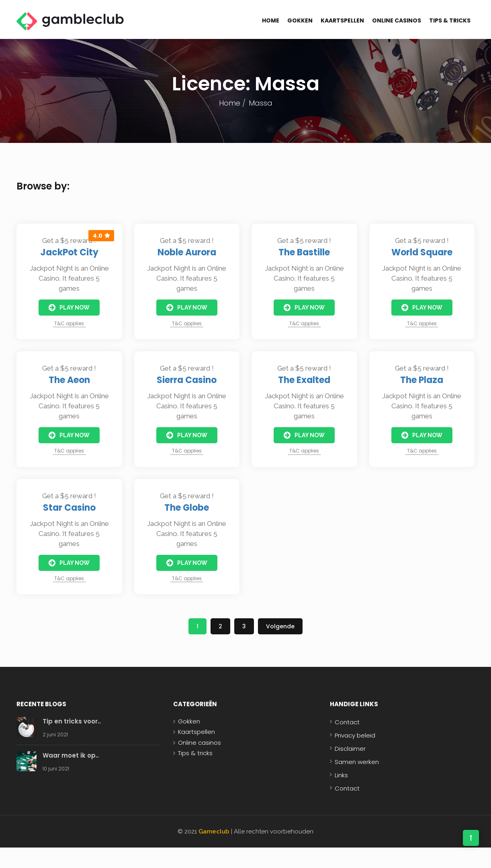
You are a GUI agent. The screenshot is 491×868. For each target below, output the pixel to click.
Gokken (300, 20)
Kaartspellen (342, 20)
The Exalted (304, 380)
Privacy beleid (355, 735)
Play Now (69, 308)
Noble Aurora (187, 252)
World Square (422, 252)
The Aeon (69, 380)
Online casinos (397, 20)
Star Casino (69, 508)
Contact (347, 722)
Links (341, 775)
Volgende (280, 626)
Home (271, 20)
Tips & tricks (450, 20)
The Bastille (304, 252)
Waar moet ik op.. (71, 755)
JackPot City (69, 252)
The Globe (187, 508)
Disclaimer (350, 749)
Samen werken (357, 762)
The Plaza (422, 380)
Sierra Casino (187, 380)
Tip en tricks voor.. (72, 721)
